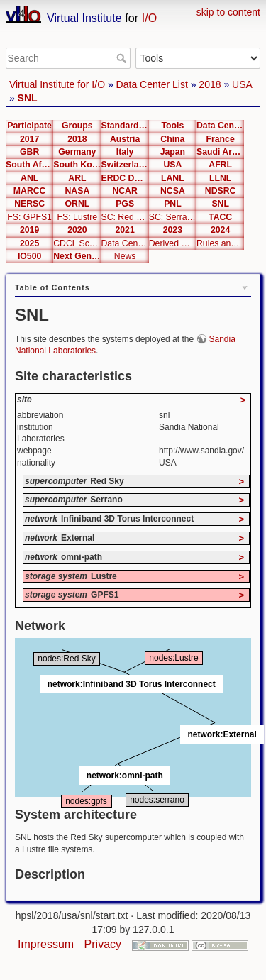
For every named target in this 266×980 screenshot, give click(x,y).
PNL (173, 204)
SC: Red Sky (125, 217)
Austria (125, 139)
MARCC (30, 191)
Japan (173, 152)
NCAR (124, 191)
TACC (220, 217)
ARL (77, 178)
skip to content (228, 12)
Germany (77, 152)
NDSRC (221, 191)
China (172, 139)
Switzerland (125, 165)
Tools (172, 126)
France (221, 139)
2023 (173, 230)
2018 (210, 84)
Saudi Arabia (220, 152)
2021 (124, 230)
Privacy (103, 944)
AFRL (220, 165)
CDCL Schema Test (77, 243)
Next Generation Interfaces (77, 256)
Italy (125, 152)
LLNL (220, 178)
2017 (29, 139)
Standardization (125, 126)
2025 (29, 243)
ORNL (78, 204)
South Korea (77, 165)
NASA (78, 191)
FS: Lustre (78, 217)
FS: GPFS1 (29, 217)
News (125, 256)
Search (123, 58)
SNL (28, 98)
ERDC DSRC (125, 178)
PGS (125, 204)
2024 (220, 230)
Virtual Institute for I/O (57, 84)
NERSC (29, 204)
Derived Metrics (173, 243)
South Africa (29, 165)
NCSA (173, 191)
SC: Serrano (173, 217)
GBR (29, 152)
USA (242, 84)
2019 (29, 230)
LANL (173, 178)
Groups (77, 126)
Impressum (46, 944)
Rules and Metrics (220, 243)
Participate (29, 126)
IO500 (29, 256)
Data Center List (152, 84)
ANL (29, 178)
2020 (77, 230)
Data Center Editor (125, 243)
